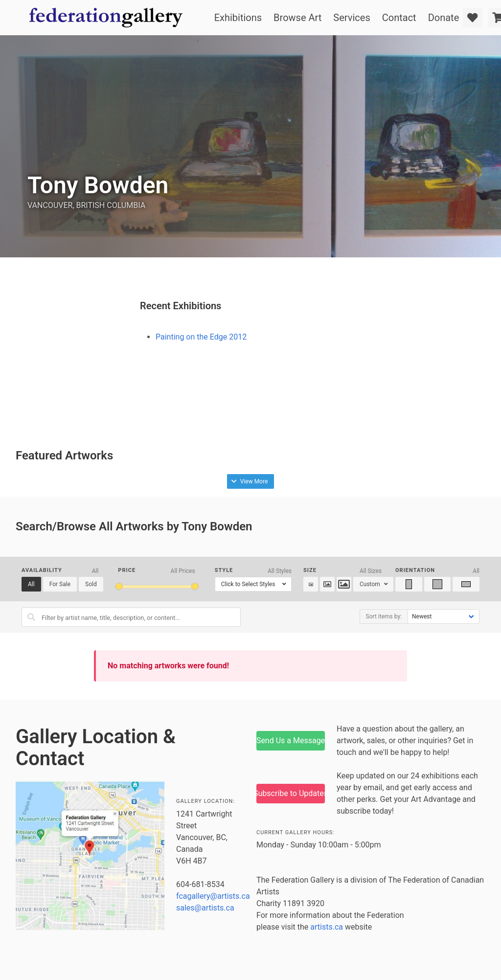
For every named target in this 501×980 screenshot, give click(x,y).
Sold (91, 584)
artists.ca (327, 927)
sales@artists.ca (205, 908)
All (31, 584)
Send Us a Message (291, 741)
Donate (444, 18)
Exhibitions (238, 18)
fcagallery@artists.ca (213, 896)
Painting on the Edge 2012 (201, 337)
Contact (399, 18)
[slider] (119, 586)
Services (352, 18)
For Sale (60, 584)
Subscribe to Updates (291, 793)
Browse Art (297, 18)
